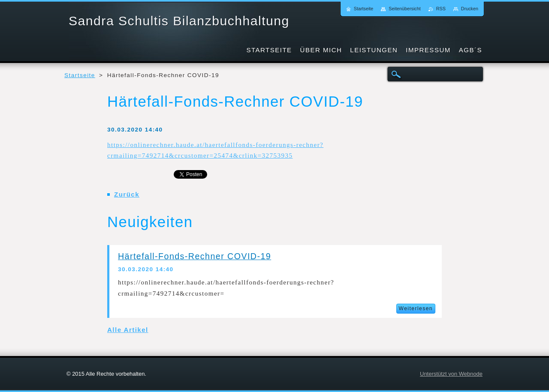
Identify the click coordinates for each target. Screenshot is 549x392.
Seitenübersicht (404, 9)
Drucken (470, 9)
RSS (441, 9)
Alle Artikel (128, 330)
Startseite (80, 75)
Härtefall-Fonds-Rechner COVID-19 (195, 256)
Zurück (127, 194)
